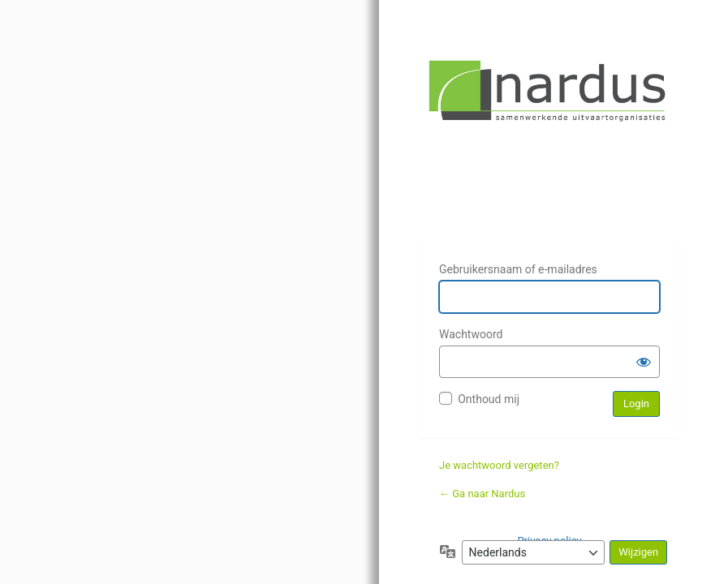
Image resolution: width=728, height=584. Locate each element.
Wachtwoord (471, 334)
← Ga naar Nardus (482, 494)
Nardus (549, 140)
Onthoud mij (489, 399)
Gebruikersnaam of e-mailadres (518, 269)
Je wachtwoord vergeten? (499, 465)
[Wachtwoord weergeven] (644, 362)
